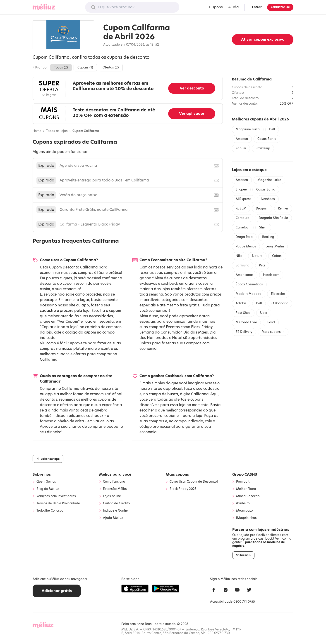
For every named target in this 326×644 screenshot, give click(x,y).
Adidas (241, 303)
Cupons (216, 7)
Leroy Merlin (275, 246)
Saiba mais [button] (243, 555)
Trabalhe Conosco (50, 511)
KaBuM (241, 208)
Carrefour (243, 227)
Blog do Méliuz (48, 489)
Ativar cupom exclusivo (263, 39)
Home (37, 131)
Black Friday (202, 327)
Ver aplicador (192, 114)
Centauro (242, 218)
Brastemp (263, 148)
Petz (262, 265)
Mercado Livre (246, 322)
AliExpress (243, 199)
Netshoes (268, 199)
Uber (264, 313)
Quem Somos (46, 482)
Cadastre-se (280, 7)
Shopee (241, 189)
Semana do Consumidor (161, 332)
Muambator (245, 511)
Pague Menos (246, 246)
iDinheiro (243, 503)
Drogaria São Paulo (273, 218)
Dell (272, 129)
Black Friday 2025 (183, 489)
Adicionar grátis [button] (57, 591)
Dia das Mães (196, 332)
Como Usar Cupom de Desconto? (194, 482)
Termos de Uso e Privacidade (58, 503)
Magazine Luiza (248, 129)
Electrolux (278, 294)
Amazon (242, 139)
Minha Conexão (248, 496)
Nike (239, 256)
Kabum (241, 148)
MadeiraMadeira (249, 294)
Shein (263, 227)
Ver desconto (192, 88)
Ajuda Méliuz (113, 518)
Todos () (61, 67)
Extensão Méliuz (115, 489)
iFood (271, 322)
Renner (283, 208)
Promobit (243, 482)
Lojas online (112, 496)
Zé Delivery (244, 332)
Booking (268, 237)
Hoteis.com (271, 275)
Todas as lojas (57, 131)
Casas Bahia (267, 139)
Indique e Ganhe (115, 511)
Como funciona (114, 482)
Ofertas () (111, 67)
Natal (177, 338)
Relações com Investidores (56, 496)
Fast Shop (243, 313)
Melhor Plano (246, 489)
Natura (257, 256)
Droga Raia (244, 237)
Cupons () (85, 67)
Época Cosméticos (249, 284)
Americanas (245, 275)
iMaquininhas (246, 518)
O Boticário (280, 303)
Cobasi (277, 256)
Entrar (257, 7)
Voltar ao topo (48, 459)
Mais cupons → (273, 332)
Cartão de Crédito (116, 503)
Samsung (243, 265)
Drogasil (262, 208)
